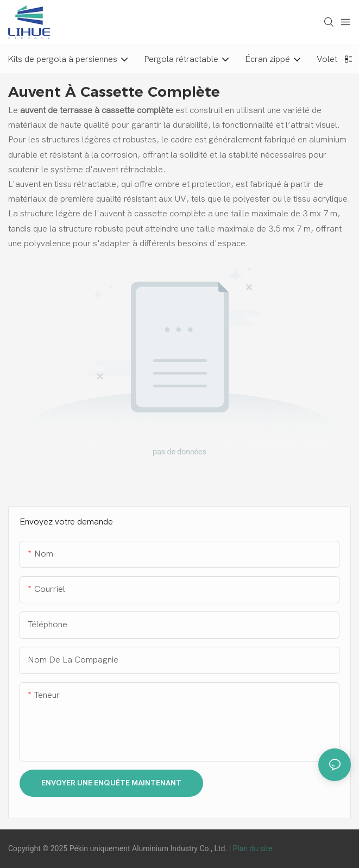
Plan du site (253, 848)
